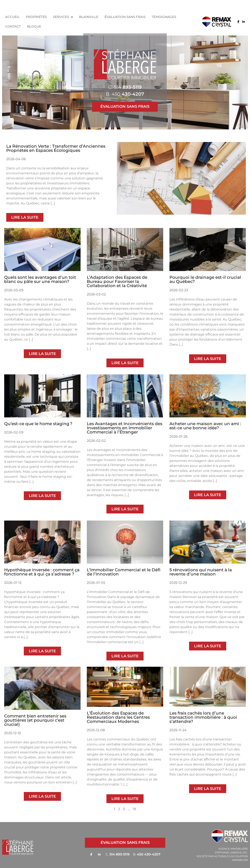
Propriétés (36, 17)
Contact (13, 26)
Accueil (12, 17)
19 (134, 809)
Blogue (34, 26)
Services (63, 17)
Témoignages (164, 17)
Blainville (89, 17)
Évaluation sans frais (125, 17)
